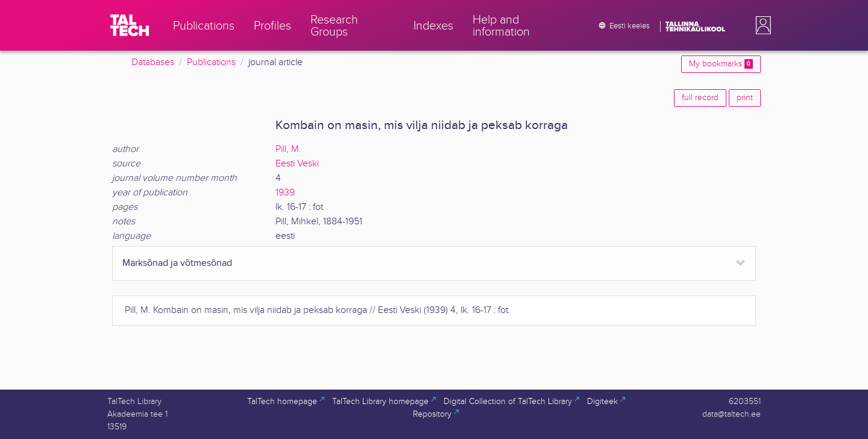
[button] (761, 25)
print (745, 98)
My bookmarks (721, 64)
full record (700, 98)
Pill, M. (288, 149)
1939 (285, 193)
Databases (153, 62)
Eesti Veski (297, 164)
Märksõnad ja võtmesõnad (177, 263)
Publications (211, 62)
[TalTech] (130, 25)
